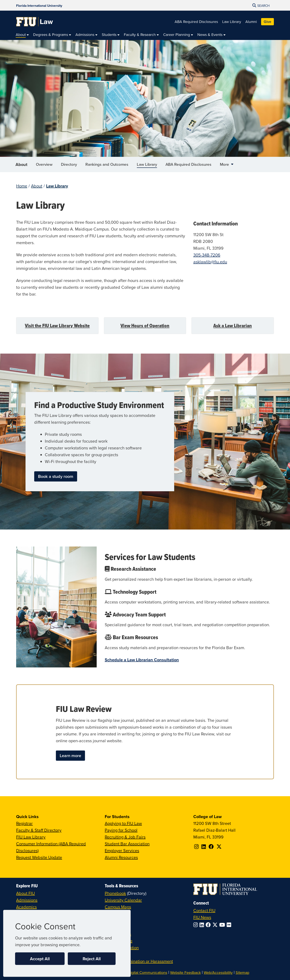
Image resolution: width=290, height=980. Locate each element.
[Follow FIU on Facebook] (209, 925)
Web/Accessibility (218, 972)
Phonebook (115, 893)
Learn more (70, 756)
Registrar (24, 823)
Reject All (92, 959)
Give (267, 22)
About (21, 166)
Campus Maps (118, 907)
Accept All (40, 959)
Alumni (251, 22)
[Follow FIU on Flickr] (230, 925)
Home (22, 186)
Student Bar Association (127, 844)
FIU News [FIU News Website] (202, 917)
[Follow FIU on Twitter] (216, 925)
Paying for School (121, 830)
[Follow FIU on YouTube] (223, 925)
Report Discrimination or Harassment (139, 961)
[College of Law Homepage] (35, 22)
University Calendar (123, 900)
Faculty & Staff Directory (39, 830)
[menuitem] (22, 35)
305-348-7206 (207, 255)
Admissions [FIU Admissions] (27, 900)
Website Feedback (185, 972)
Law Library (232, 22)
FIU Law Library (31, 837)
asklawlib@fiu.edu (210, 262)
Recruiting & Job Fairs (125, 837)
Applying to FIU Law (123, 823)
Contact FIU (204, 910)
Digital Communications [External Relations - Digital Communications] (148, 972)
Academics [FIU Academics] (26, 907)
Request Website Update (39, 857)
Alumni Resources (121, 857)
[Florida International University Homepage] (39, 5)
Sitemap (242, 972)
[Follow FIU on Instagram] (196, 925)
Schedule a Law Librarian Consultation (142, 660)
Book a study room (56, 476)
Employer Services (122, 850)
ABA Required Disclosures (196, 22)
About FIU (25, 893)
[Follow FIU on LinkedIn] (203, 925)
